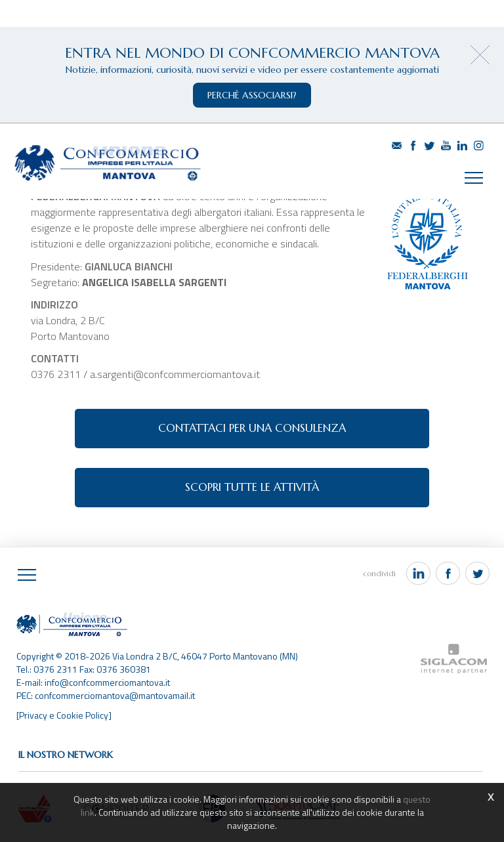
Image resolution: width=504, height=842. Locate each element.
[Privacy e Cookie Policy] (64, 715)
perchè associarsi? (252, 95)
